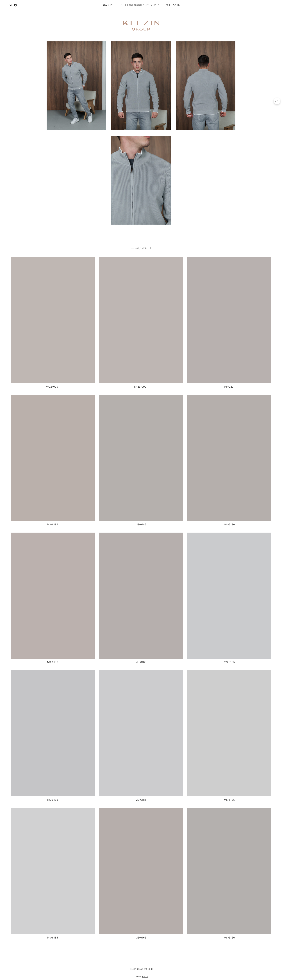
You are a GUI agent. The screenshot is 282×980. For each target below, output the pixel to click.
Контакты (173, 4)
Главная (108, 4)
